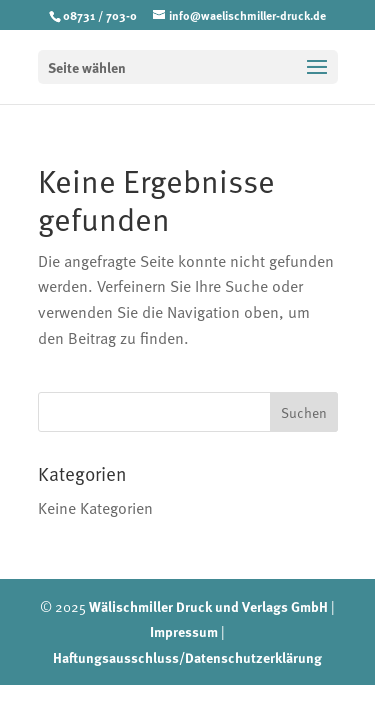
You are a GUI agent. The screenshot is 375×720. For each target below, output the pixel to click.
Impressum (184, 631)
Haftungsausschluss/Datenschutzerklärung (187, 657)
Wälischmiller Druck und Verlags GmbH (208, 606)
